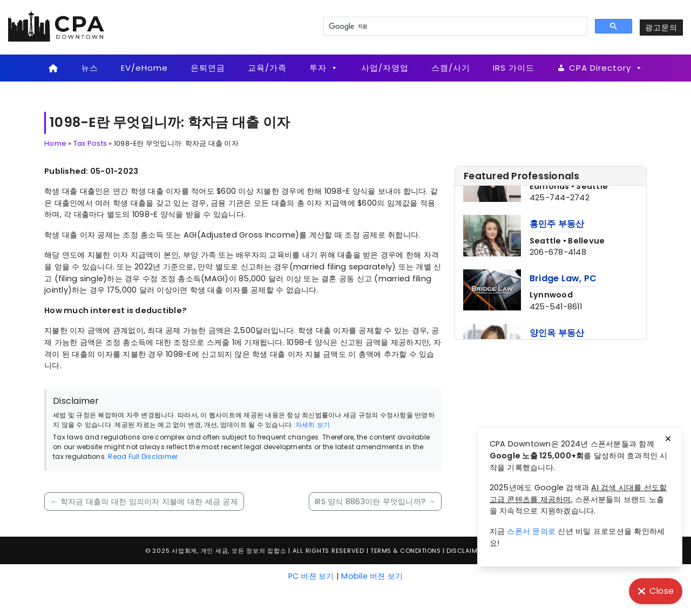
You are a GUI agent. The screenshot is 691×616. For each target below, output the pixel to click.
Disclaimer (466, 551)
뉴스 (90, 68)
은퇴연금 (208, 68)
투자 (324, 68)
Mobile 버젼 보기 (372, 576)
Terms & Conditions (405, 551)
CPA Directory (606, 68)
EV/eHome (144, 68)
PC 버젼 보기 (311, 576)
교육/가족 (267, 68)
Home (55, 143)
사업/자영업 (385, 68)
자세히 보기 (313, 425)
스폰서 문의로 (531, 531)
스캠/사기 (451, 68)
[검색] (454, 26)
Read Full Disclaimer (143, 456)
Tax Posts (90, 143)
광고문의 (661, 28)
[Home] (53, 68)
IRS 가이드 (514, 68)
